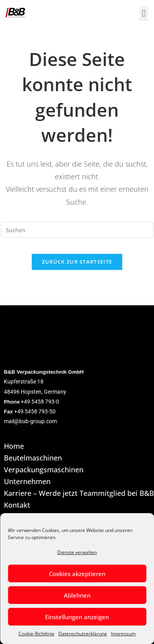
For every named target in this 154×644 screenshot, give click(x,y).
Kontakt (17, 505)
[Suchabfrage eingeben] (77, 230)
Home (14, 446)
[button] (144, 13)
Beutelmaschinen (33, 458)
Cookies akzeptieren (77, 574)
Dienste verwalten (77, 552)
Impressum (123, 634)
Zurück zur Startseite (77, 262)
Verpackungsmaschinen (44, 470)
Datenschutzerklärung (83, 634)
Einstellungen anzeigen (77, 617)
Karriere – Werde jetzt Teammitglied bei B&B (79, 494)
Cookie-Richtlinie (36, 634)
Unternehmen (27, 482)
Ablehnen (77, 595)
